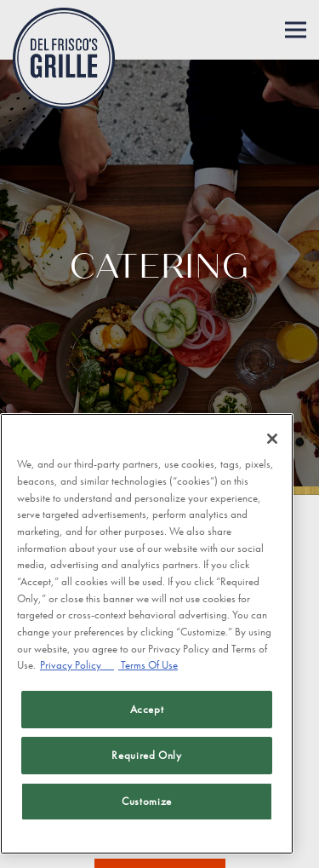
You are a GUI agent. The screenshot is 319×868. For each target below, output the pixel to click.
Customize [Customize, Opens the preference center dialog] (147, 801)
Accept (147, 709)
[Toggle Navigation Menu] (296, 30)
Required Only (147, 755)
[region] (147, 634)
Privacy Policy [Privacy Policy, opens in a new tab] (77, 665)
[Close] (272, 439)
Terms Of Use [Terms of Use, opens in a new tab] (148, 665)
